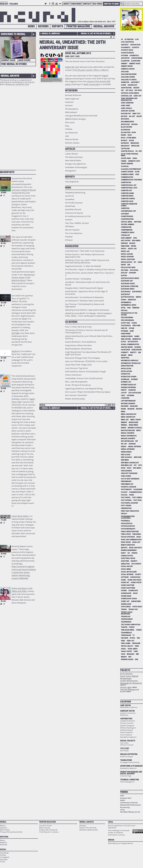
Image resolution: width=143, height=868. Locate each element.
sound (123, 580)
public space (126, 534)
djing (140, 262)
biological (125, 119)
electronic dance (128, 284)
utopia (132, 638)
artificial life (126, 96)
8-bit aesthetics (127, 42)
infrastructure (127, 366)
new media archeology (130, 463)
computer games (127, 193)
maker (123, 409)
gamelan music (127, 336)
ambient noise (135, 64)
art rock (138, 90)
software (125, 577)
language (132, 390)
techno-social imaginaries (127, 613)
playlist (124, 492)
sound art (125, 583)
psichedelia (125, 521)
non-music (137, 468)
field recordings (127, 320)
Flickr (61, 5)
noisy (129, 468)
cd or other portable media (129, 155)
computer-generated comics (129, 205)
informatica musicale (130, 361)
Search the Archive (88, 828)
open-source (126, 476)
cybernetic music (128, 233)
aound (123, 85)
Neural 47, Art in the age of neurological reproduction (98, 34)
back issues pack (92, 84)
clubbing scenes (127, 174)
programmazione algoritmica (128, 517)
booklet (124, 141)
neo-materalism (127, 441)
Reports (57, 26)
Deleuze (132, 243)
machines (125, 406)
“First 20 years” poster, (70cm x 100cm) (90, 70)
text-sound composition (131, 625)
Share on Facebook (4, 196)
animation (125, 82)
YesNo (14, 351)
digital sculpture (128, 259)
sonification (135, 577)
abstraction (135, 45)
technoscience (127, 619)
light (123, 396)
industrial (125, 358)
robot (123, 553)
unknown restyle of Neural (24, 190)
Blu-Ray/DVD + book (128, 133)
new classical (127, 457)
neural (42, 405)
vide (138, 638)
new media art (127, 465)
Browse (83, 826)
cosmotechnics (127, 216)
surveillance (126, 604)
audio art (137, 96)
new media (125, 460)
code (137, 174)
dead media (136, 241)
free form (136, 326)
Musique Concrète (128, 439)
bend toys (136, 114)
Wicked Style (126, 679)
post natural (126, 500)
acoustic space (127, 50)
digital (124, 249)
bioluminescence (127, 122)
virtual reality (127, 646)
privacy (124, 514)
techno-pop (133, 609)
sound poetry (136, 583)
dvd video (125, 270)
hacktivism (125, 350)
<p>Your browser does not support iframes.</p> (18, 126)
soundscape (133, 591)
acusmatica (134, 56)
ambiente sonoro (128, 69)
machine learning (128, 404)
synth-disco (137, 607)
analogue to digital (129, 80)
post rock (137, 500)
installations (126, 371)
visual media (133, 649)
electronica (126, 292)
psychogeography (128, 529)
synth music (126, 607)
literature (125, 398)
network (132, 444)
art (122, 90)
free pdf (124, 328)
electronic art (127, 281)
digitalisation (126, 262)
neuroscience (126, 452)
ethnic (124, 300)
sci (129, 553)
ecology (124, 273)
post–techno (126, 506)
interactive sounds (129, 377)
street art (125, 601)
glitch (123, 342)
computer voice (127, 201)
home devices (137, 350)
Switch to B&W (111, 4)
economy (133, 273)
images (124, 355)
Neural (3, 822)
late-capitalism (134, 393)
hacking (138, 347)
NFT (135, 465)
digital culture (127, 254)
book (130, 135)
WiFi (130, 657)
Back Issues (24, 60)
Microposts (7, 172)
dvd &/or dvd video (128, 268)
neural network (134, 447)
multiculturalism (128, 431)
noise (123, 468)
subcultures (136, 601)
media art (125, 420)
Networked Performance (130, 805)
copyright (125, 214)
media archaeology (129, 414)
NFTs (140, 465)
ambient (124, 64)
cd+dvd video (126, 158)
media (123, 412)
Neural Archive (104, 26)
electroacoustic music (130, 278)
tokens (139, 630)
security (134, 561)
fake (129, 308)
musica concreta (128, 433)
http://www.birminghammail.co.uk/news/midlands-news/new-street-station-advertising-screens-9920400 (24, 572)
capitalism (125, 149)
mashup (139, 409)
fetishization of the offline (129, 314)
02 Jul (3, 243)
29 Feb (3, 388)
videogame (136, 643)
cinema (124, 161)
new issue (138, 457)
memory (124, 422)
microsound (133, 422)
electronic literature (130, 286)
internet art (126, 382)
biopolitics (125, 124)
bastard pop (126, 114)
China (135, 158)
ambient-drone (127, 66)
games (137, 336)
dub (129, 265)
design (133, 246)
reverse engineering (129, 550)
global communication (130, 344)
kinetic (124, 390)
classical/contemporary (131, 169)
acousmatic (126, 48)
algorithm (125, 61)
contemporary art (128, 211)
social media (126, 569)
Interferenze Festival (129, 803)
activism (124, 56)
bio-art (132, 116)
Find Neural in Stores (14, 64)
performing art (127, 484)
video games (126, 643)
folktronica (126, 326)
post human (137, 498)
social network (127, 574)
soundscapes (126, 593)
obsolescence (126, 471)
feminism (136, 308)
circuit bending (127, 164)
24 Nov (3, 193)
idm (139, 353)
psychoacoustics (128, 526)
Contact (87, 4)
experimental (126, 302)
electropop (125, 294)
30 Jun (3, 303)
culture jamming (127, 224)
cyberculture (126, 227)
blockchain (126, 130)
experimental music (129, 305)
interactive (126, 374)
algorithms (136, 61)
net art (124, 444)
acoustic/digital (127, 53)
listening (130, 396)
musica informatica (129, 436)
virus (137, 646)
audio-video (126, 106)
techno (124, 609)
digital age (132, 249)
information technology (131, 363)
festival (124, 311)
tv (133, 635)
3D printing (129, 39)
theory (132, 627)
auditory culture (128, 111)
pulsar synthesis (128, 537)
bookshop (125, 143)
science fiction (127, 556)
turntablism (126, 635)
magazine (134, 406)
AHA (122, 796)
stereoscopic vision (129, 599)
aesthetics (125, 58)
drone (123, 265)
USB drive (125, 638)
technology (126, 617)
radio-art (136, 542)
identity (133, 353)
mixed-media (133, 425)
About (66, 4)
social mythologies (129, 572)
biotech (134, 124)
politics (124, 495)
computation (126, 183)
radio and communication (131, 540)
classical (125, 166)
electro (124, 276)
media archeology (128, 417)
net (137, 441)
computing (125, 208)
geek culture (126, 339)
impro (130, 355)
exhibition (132, 300)
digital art (125, 251)
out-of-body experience (130, 479)
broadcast (125, 146)
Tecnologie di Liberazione (131, 683)
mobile (124, 428)
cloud (137, 172)
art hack (129, 90)
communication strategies (131, 180)
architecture (126, 88)
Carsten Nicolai (127, 151)
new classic (126, 455)
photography (126, 489)
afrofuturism (137, 58)
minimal (124, 425)
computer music (127, 196)
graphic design (127, 347)
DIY (135, 262)
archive (136, 88)
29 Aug (3, 554)
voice (123, 654)
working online (127, 659)
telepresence (126, 622)
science (134, 553)
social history (127, 566)
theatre (124, 627)
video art (130, 641)
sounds (124, 591)
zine (136, 659)
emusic (138, 297)
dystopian (134, 270)
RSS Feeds (98, 4)
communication (127, 177)
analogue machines (129, 74)
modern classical (135, 428)
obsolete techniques (129, 473)
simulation (125, 564)
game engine (126, 334)
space (135, 593)
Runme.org (125, 807)
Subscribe (76, 4)
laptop (124, 393)
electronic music (128, 289)
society (138, 574)
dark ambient (126, 238)
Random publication (89, 830)
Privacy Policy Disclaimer (11, 832)
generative (137, 339)
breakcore (135, 143)
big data (124, 116)
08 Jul (3, 601)
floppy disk (125, 323)
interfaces (125, 379)
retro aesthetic (135, 548)
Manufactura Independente (120, 843)
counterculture (127, 219)
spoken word (126, 596)
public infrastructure (130, 532)
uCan (122, 810)
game (132, 331)
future (131, 328)
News (31, 26)
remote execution (128, 545)
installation (126, 369)
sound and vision (134, 580)
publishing (137, 534)
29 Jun (3, 358)
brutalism (135, 146)
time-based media (128, 630)
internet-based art (129, 385)
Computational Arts (129, 188)
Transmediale (126, 633)
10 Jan (3, 520)
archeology (132, 85)
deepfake (124, 243)
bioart (139, 116)
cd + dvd (139, 151)
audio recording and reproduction (129, 99)
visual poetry (126, 651)
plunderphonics (135, 492)
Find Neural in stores (49, 832)
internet (134, 379)
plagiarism (138, 489)
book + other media (129, 138)
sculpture (125, 561)
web (137, 654)
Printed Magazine (78, 26)
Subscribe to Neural (13, 34)
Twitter (46, 5)
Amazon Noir (126, 798)
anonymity (135, 82)
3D (122, 39)
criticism (137, 222)
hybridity (125, 353)
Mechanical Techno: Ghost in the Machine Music (23, 278)
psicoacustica (127, 524)
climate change (127, 172)
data (135, 238)
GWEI (123, 800)
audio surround (127, 103)
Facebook (50, 5)
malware (131, 409)
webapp (124, 657)
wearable (130, 654)
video (123, 641)
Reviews (43, 26)
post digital (126, 498)
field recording (127, 318)
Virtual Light (126, 687)
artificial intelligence (130, 93)
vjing (136, 651)
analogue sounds (128, 77)
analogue (125, 72)
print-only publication (130, 511)
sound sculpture (128, 585)
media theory (136, 420)
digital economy (127, 257)
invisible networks (128, 387)
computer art (126, 191)
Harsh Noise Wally (20, 516)
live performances (128, 401)
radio (139, 537)
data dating (126, 241)
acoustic (135, 48)
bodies (123, 135)
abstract (125, 45)
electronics (137, 292)
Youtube (57, 5)
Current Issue (8, 60)
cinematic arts (134, 161)
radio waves (126, 542)
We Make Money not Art (130, 812)
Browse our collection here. (17, 84)
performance (126, 481)
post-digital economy (129, 503)
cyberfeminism (127, 230)
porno (132, 495)
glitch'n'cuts (133, 342)
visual (123, 649)
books (131, 141)
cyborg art (125, 235)
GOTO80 (15, 333)
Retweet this (1, 196)
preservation (126, 508)
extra (123, 308)
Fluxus (134, 323)
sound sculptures (128, 588)
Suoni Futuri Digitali (129, 676)
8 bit (137, 39)
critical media (127, 222)
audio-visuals (126, 108)
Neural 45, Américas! (51, 34)
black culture (126, 127)
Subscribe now (72, 67)
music (139, 431)
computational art (129, 185)
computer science (128, 199)
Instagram (53, 5)
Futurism (124, 331)
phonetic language (128, 487)
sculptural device (128, 558)
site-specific (136, 564)
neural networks (128, 449)
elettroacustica (128, 297)
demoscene (125, 246)
